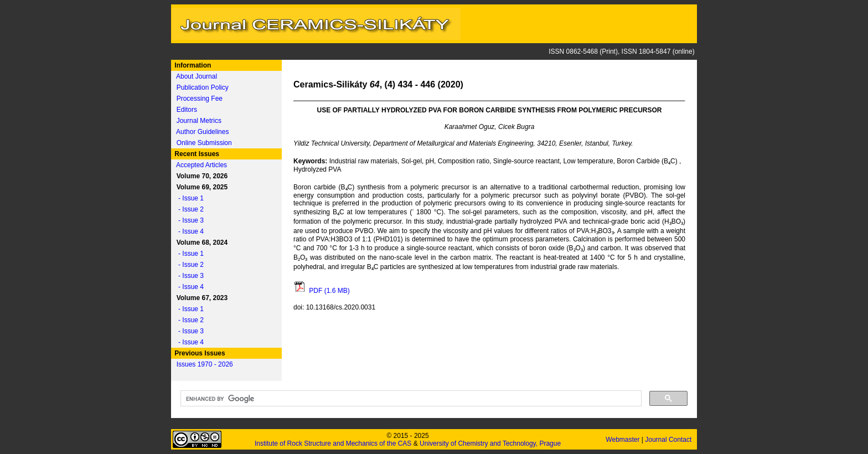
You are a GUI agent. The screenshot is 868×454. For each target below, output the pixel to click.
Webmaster (623, 440)
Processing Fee (200, 99)
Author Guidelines (202, 132)
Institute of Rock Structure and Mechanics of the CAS (333, 443)
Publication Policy (203, 87)
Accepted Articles (201, 165)
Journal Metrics (199, 121)
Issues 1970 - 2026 (205, 364)
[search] (410, 399)
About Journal (197, 76)
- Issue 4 (188, 231)
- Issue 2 (188, 209)
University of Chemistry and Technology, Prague (490, 443)
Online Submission (204, 143)
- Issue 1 (188, 198)
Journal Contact (669, 440)
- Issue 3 (188, 220)
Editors (187, 110)
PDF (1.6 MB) (322, 291)
